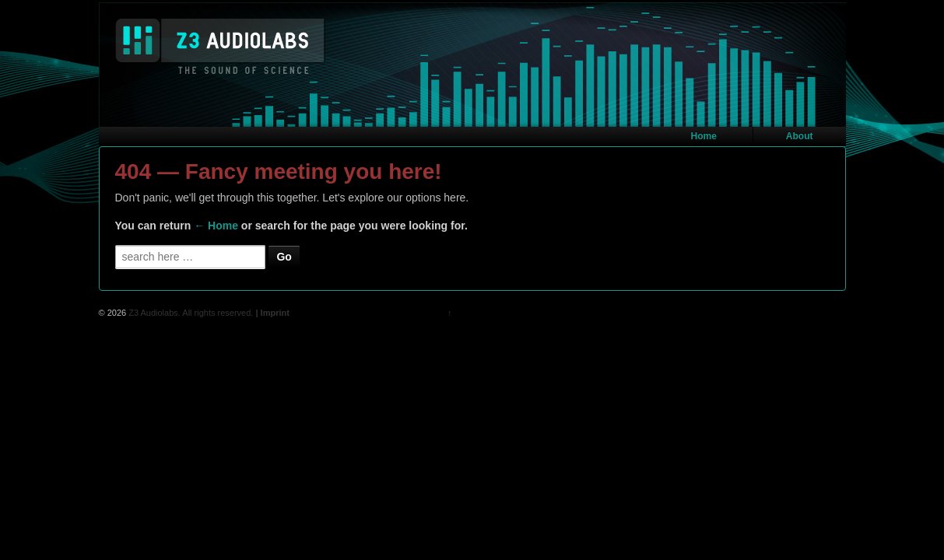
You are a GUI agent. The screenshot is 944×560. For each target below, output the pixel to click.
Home (704, 136)
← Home (216, 226)
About (800, 136)
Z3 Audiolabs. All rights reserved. (190, 313)
